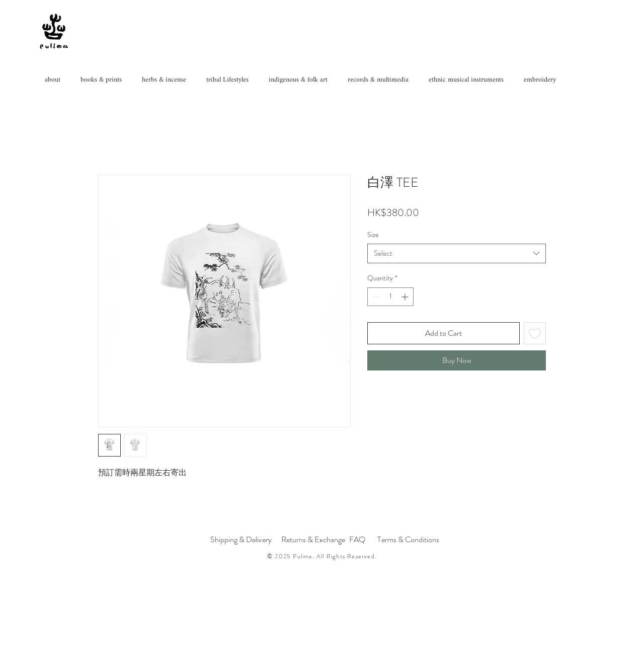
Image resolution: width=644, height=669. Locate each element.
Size (373, 235)
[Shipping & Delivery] (241, 540)
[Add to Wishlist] (535, 333)
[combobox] (457, 253)
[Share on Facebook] (374, 399)
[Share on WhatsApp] (393, 399)
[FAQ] (357, 540)
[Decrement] (375, 297)
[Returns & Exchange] (313, 540)
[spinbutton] (390, 297)
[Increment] (406, 297)
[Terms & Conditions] (409, 540)
